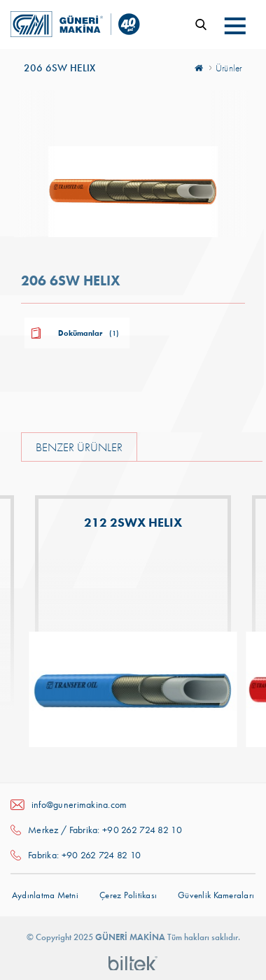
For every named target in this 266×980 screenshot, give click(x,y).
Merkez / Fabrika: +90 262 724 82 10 (105, 830)
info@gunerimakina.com (79, 804)
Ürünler (229, 68)
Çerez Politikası (128, 895)
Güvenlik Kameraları (216, 895)
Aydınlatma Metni (45, 895)
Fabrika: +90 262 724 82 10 (84, 855)
